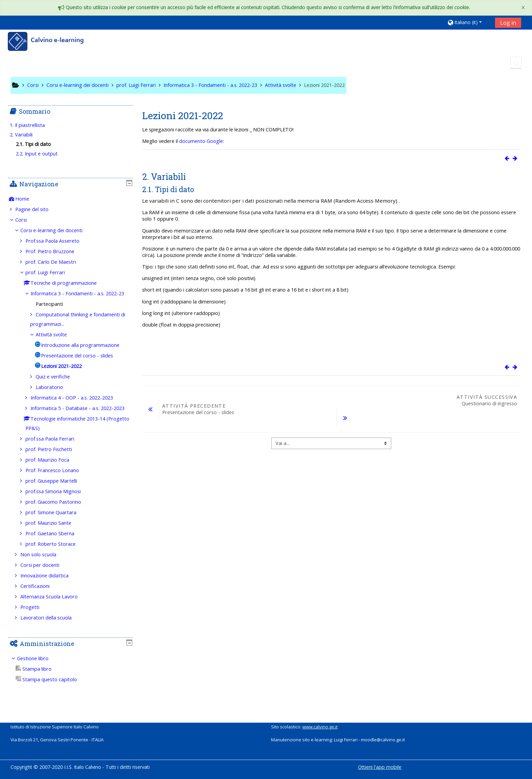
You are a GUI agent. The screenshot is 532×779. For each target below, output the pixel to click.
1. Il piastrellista (32, 125)
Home (27, 199)
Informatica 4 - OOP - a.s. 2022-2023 (77, 407)
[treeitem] (70, 199)
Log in (508, 23)
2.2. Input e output (42, 154)
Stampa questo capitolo (51, 698)
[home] (50, 42)
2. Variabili (26, 135)
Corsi (26, 220)
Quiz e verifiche (58, 386)
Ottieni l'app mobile (380, 767)
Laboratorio (54, 397)
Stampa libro (38, 688)
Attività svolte (56, 344)
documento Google (201, 141)
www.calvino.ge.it (320, 727)
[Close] (523, 8)
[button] (469, 22)
